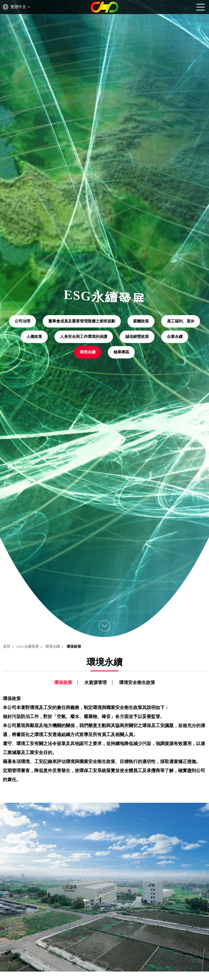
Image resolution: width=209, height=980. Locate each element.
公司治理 (22, 321)
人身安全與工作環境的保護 (84, 337)
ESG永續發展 (28, 646)
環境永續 (88, 352)
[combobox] (20, 7)
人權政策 (34, 337)
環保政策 (63, 682)
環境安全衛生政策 (137, 682)
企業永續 (175, 337)
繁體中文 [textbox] (18, 7)
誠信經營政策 (137, 337)
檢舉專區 (121, 352)
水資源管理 (96, 682)
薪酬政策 (141, 321)
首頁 (6, 646)
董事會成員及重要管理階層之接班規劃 (82, 321)
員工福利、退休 (181, 321)
